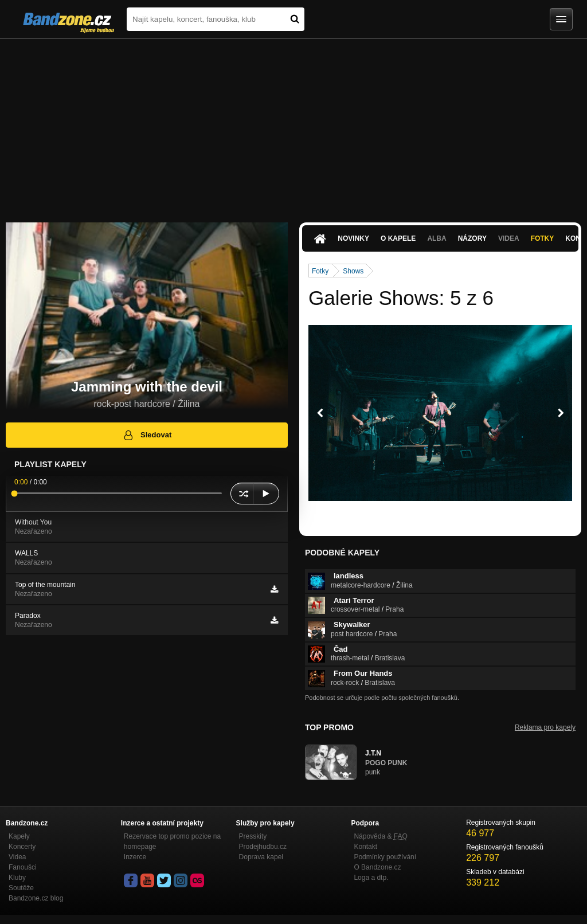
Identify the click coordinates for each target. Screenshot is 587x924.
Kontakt (365, 847)
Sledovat (147, 435)
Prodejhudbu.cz (263, 847)
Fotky (543, 238)
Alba (437, 238)
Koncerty (22, 847)
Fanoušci (23, 867)
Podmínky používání (385, 857)
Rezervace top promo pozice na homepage (172, 841)
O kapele (398, 238)
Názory (472, 238)
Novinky (353, 238)
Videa (509, 238)
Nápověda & (380, 836)
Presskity (253, 836)
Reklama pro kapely (545, 727)
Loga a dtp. (371, 878)
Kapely (19, 836)
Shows (353, 271)
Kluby (17, 878)
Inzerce (135, 857)
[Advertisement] (293, 125)
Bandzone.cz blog (36, 898)
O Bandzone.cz (377, 867)
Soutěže (21, 888)
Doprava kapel (261, 857)
